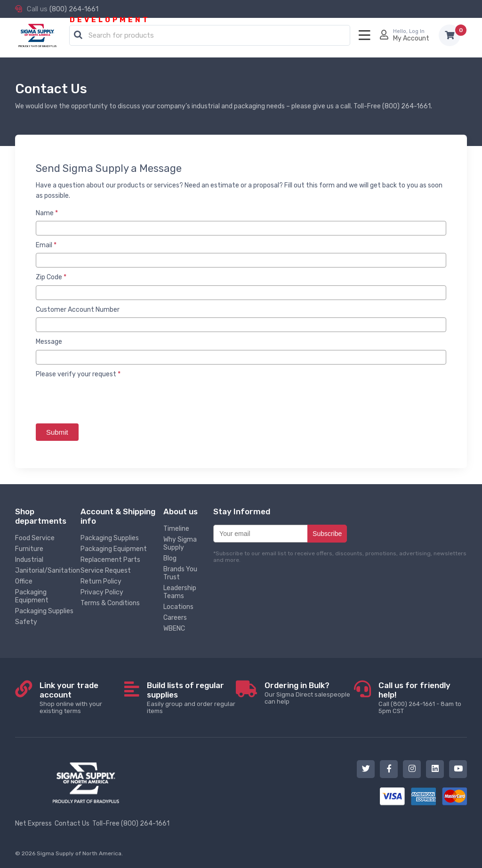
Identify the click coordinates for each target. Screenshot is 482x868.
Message (49, 342)
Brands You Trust (180, 573)
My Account (411, 38)
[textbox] (212, 36)
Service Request (106, 571)
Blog (170, 558)
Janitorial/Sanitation (48, 571)
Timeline (176, 529)
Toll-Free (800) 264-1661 (131, 823)
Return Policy (101, 581)
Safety (26, 622)
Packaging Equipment (32, 596)
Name (47, 213)
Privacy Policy (102, 592)
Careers (175, 618)
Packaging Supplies (44, 611)
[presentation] (107, 400)
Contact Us (72, 823)
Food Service (35, 538)
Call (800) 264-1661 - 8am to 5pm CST (423, 698)
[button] (78, 35)
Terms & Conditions (110, 603)
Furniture (29, 549)
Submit (57, 432)
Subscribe (327, 534)
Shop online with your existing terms (82, 698)
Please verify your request (78, 374)
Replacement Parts (110, 560)
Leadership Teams (180, 592)
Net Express (33, 823)
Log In (417, 31)
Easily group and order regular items (191, 698)
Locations (178, 607)
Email (46, 245)
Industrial (29, 560)
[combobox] (210, 36)
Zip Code (51, 277)
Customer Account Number (78, 310)
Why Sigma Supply (180, 544)
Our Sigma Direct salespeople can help (309, 693)
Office (24, 581)
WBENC (174, 629)
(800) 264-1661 (74, 9)
